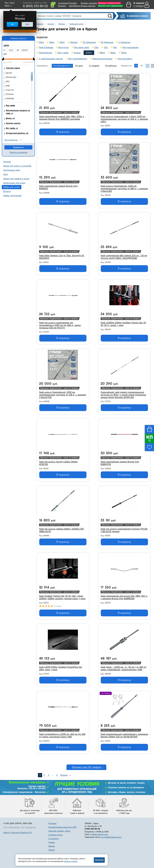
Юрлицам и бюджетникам (109, 3)
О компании (63, 3)
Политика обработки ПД (22, 833)
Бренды (52, 846)
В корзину (63, 132)
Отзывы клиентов (88, 6)
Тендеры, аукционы (89, 3)
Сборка (52, 850)
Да (12, 24)
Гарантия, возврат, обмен (59, 831)
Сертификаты (75, 6)
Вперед (64, 775)
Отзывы (52, 842)
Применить (18, 147)
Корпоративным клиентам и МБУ (62, 827)
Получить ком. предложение (110, 6)
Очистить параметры (18, 152)
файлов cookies (71, 861)
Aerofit (9, 73)
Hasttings (10, 98)
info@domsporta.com (99, 834)
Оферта (6, 833)
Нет (27, 24)
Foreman (10, 94)
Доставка (73, 3)
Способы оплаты (55, 835)
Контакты (62, 6)
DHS (8, 86)
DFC (8, 82)
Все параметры (11, 140)
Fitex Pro (10, 90)
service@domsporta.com (111, 837)
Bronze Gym (11, 77)
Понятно (99, 860)
